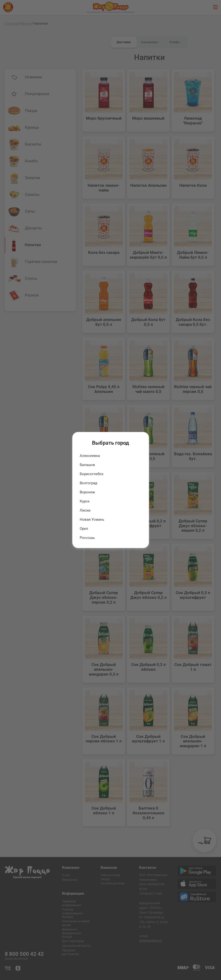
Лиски (85, 510)
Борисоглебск (92, 474)
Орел (84, 529)
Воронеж (87, 492)
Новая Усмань (92, 519)
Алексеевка (90, 456)
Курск (85, 501)
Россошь (87, 538)
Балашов (87, 465)
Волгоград (88, 483)
